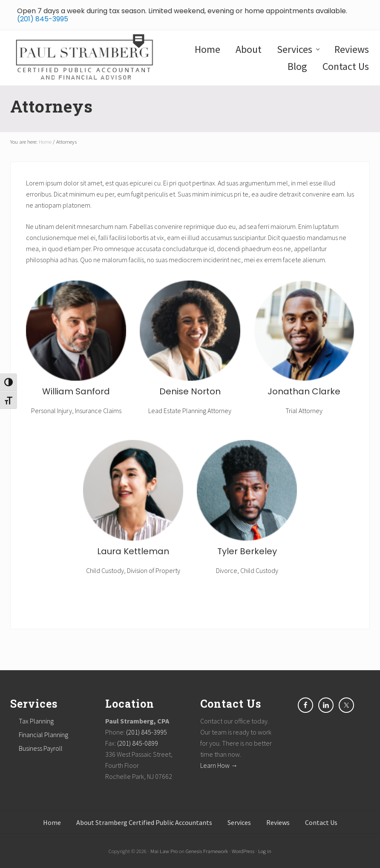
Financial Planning (43, 735)
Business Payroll (41, 748)
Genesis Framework (207, 851)
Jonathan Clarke (304, 391)
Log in (265, 851)
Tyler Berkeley (247, 551)
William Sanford (76, 391)
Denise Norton (190, 391)
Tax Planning (36, 721)
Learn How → (219, 765)
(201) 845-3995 (43, 19)
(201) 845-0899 (138, 743)
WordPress (243, 851)
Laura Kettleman (133, 551)
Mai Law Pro (164, 851)
